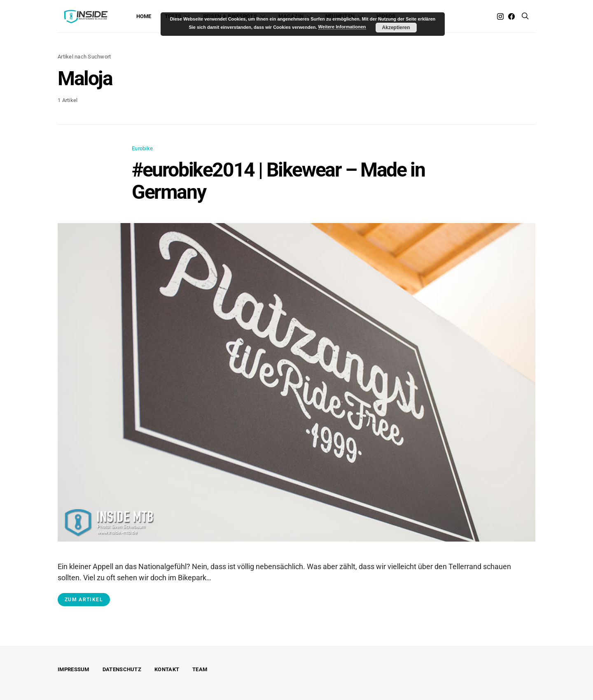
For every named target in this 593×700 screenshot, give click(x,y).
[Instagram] (500, 16)
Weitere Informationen (342, 27)
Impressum (74, 669)
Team (200, 669)
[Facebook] (511, 16)
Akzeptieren (396, 28)
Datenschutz (122, 669)
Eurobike (142, 148)
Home (144, 16)
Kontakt (167, 669)
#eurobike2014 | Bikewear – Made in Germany (278, 181)
